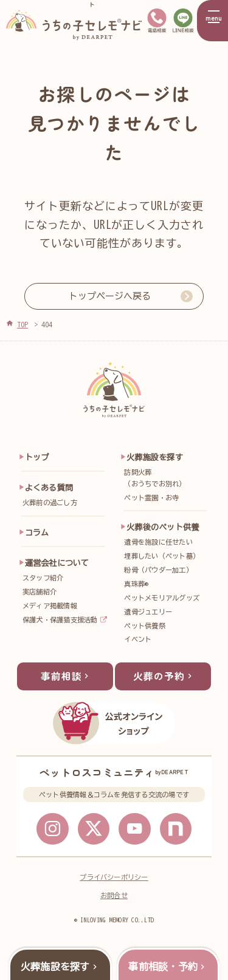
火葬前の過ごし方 (50, 502)
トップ (37, 457)
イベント (138, 639)
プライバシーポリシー (114, 883)
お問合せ (114, 901)
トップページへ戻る (110, 296)
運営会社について (57, 563)
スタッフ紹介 (43, 578)
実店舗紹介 (40, 592)
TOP (22, 324)
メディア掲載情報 (50, 606)
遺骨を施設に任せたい (158, 542)
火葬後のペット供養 (163, 527)
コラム (37, 533)
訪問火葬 (168, 479)
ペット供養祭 (144, 626)
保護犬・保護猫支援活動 (60, 620)
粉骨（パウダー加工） (158, 570)
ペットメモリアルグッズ (162, 598)
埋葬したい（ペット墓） (162, 556)
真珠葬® (136, 584)
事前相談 (67, 680)
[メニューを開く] (212, 21)
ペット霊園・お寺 (151, 498)
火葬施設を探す (155, 457)
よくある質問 (49, 488)
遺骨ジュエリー (148, 612)
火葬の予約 (164, 680)
